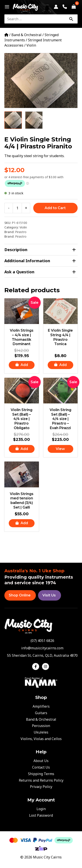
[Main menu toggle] (6, 7)
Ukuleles (41, 732)
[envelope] (41, 648)
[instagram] (46, 667)
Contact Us (41, 767)
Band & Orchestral (26, 35)
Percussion (41, 726)
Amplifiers (41, 706)
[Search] (71, 19)
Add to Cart (55, 208)
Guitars (41, 713)
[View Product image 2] (34, 120)
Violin (31, 45)
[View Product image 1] (13, 120)
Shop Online (20, 595)
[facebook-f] (37, 667)
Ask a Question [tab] (40, 272)
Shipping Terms (41, 774)
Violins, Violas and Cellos (41, 739)
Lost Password (41, 815)
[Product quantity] (17, 208)
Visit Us (49, 595)
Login (41, 809)
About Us (41, 761)
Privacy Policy (41, 787)
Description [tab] (40, 250)
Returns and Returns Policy (41, 780)
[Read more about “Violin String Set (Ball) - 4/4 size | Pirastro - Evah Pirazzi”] (61, 449)
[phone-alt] (41, 641)
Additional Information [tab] (40, 261)
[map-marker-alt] (41, 655)
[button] (22, 365)
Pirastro (21, 232)
